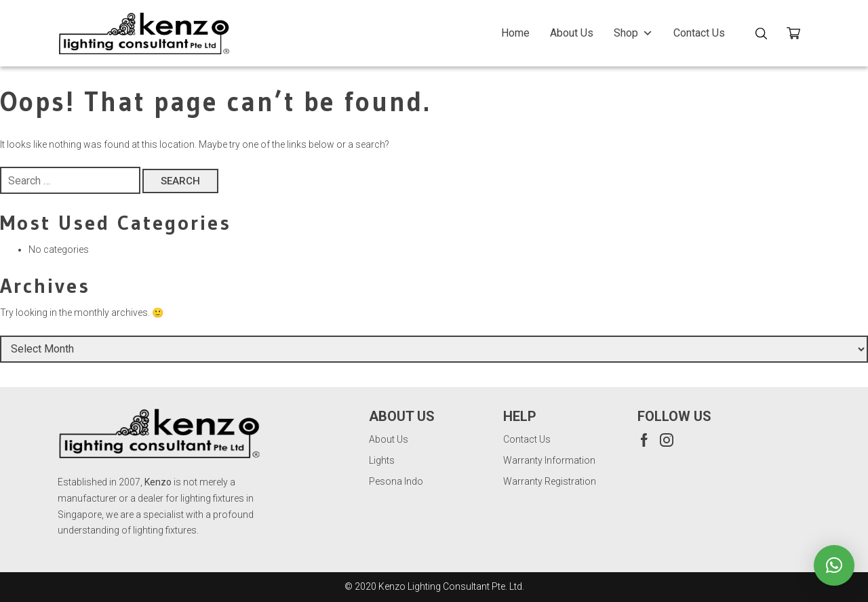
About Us (572, 33)
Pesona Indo (396, 481)
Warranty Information (549, 460)
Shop (633, 33)
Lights (382, 460)
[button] (834, 565)
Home (515, 33)
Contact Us (699, 33)
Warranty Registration (550, 481)
